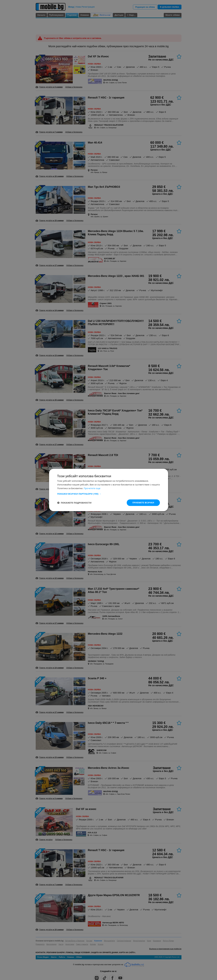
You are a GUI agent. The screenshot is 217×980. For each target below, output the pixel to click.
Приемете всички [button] (143, 503)
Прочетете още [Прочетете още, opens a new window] (92, 488)
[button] (109, 494)
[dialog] (108, 490)
